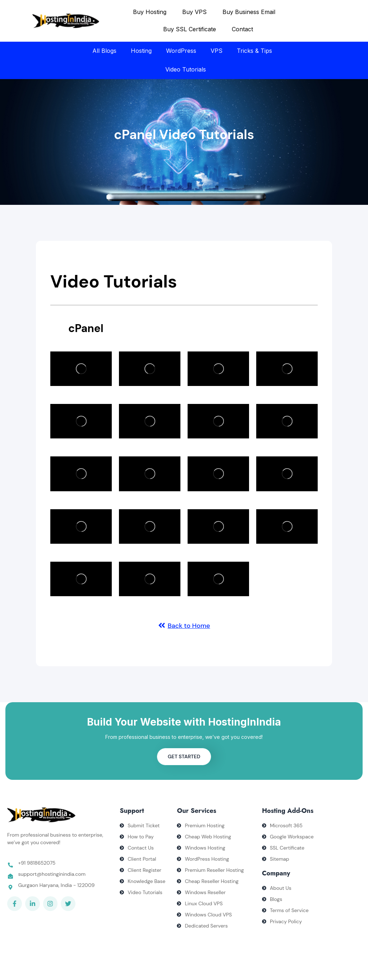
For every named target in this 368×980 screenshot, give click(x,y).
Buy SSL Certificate (190, 29)
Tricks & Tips (254, 51)
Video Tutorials (186, 69)
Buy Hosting (150, 12)
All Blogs (104, 51)
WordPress (181, 51)
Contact (242, 29)
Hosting (141, 51)
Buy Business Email (249, 12)
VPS (217, 51)
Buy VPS (194, 12)
